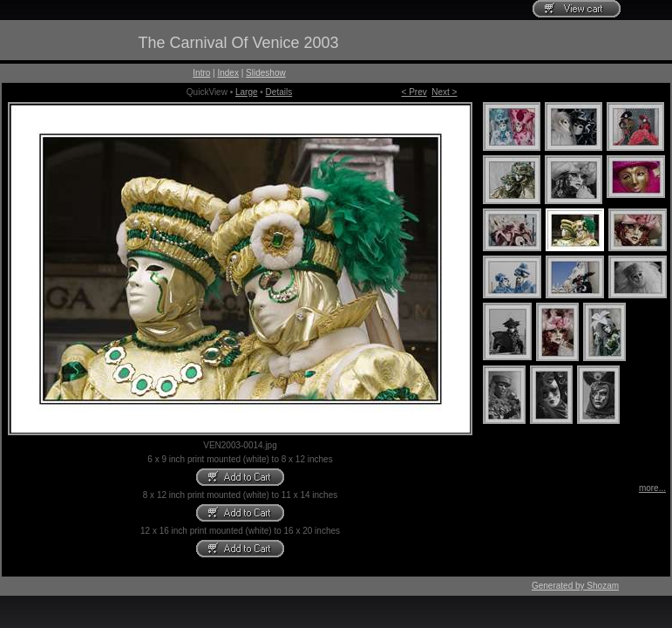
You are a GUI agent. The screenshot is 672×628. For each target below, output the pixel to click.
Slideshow (266, 73)
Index (227, 73)
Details (279, 92)
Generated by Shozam (575, 586)
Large (247, 92)
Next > (444, 92)
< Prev (414, 92)
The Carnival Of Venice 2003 (238, 43)
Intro (201, 73)
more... (652, 488)
